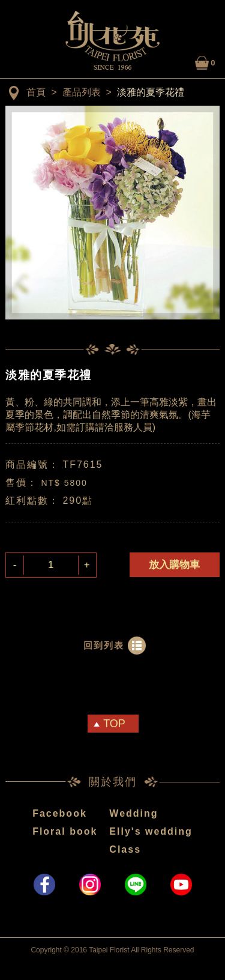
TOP (114, 724)
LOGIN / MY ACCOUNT (180, 61)
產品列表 (82, 92)
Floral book (65, 831)
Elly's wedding (151, 831)
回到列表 (104, 645)
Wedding (133, 813)
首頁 (36, 92)
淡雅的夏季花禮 (151, 92)
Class (125, 849)
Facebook (60, 813)
